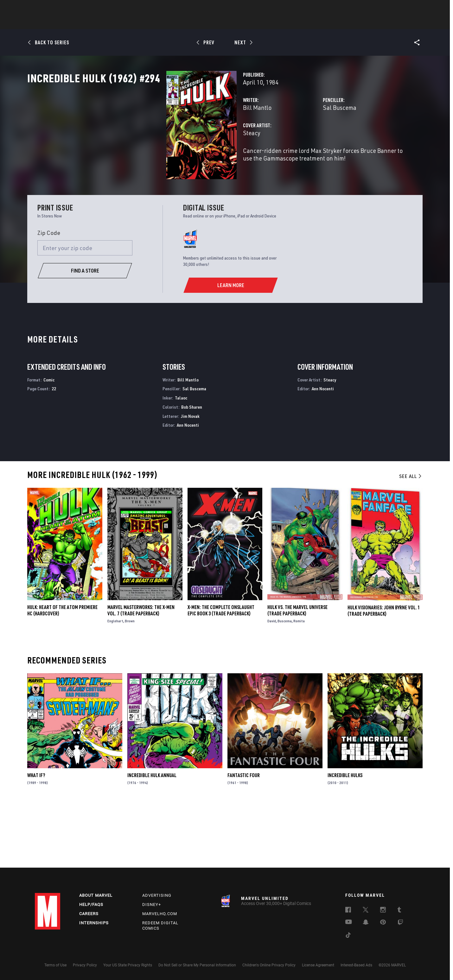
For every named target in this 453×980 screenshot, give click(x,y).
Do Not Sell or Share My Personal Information (197, 965)
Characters (185, 22)
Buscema (285, 683)
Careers (89, 914)
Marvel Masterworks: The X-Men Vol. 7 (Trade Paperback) (141, 673)
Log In (58, 8)
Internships (94, 923)
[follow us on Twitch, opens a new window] (400, 923)
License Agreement (318, 965)
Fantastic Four (244, 838)
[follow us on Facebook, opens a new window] (348, 911)
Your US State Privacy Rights (128, 965)
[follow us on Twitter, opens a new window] (366, 911)
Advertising (157, 895)
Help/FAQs (91, 905)
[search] (407, 8)
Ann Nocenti (188, 487)
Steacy (154, 161)
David (272, 683)
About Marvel (96, 895)
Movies (216, 22)
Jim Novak (190, 478)
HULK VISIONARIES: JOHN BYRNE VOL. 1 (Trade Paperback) (384, 673)
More (319, 22)
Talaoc (181, 460)
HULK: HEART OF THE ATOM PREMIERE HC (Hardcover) (62, 673)
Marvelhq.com (160, 914)
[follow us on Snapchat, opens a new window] (366, 923)
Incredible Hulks (345, 838)
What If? (36, 838)
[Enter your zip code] (85, 310)
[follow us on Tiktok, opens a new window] (348, 936)
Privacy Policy (85, 965)
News (131, 22)
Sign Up (79, 8)
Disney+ (152, 905)
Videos (296, 22)
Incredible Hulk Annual (152, 838)
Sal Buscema (291, 135)
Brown (130, 683)
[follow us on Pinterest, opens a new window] (383, 923)
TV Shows (244, 22)
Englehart (115, 683)
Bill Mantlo (160, 135)
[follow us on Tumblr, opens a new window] (399, 911)
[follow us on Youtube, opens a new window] (349, 922)
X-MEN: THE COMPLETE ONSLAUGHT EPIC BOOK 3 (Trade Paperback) (221, 673)
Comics (154, 22)
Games (271, 22)
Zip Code (49, 295)
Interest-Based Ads (356, 965)
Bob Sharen (192, 469)
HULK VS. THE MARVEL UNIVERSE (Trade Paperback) (297, 673)
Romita (299, 683)
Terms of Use (55, 965)
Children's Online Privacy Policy (269, 965)
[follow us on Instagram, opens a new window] (383, 911)
